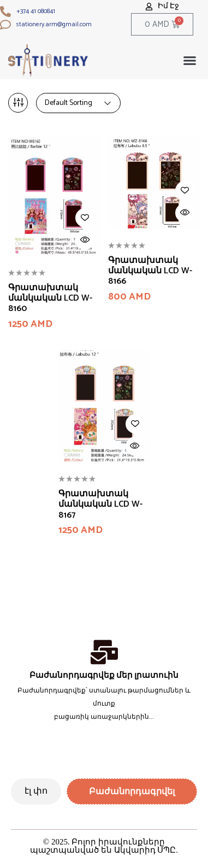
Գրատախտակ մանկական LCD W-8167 (100, 505)
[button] (190, 61)
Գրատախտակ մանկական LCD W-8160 (50, 298)
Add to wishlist (85, 218)
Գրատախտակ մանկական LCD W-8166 (150, 271)
